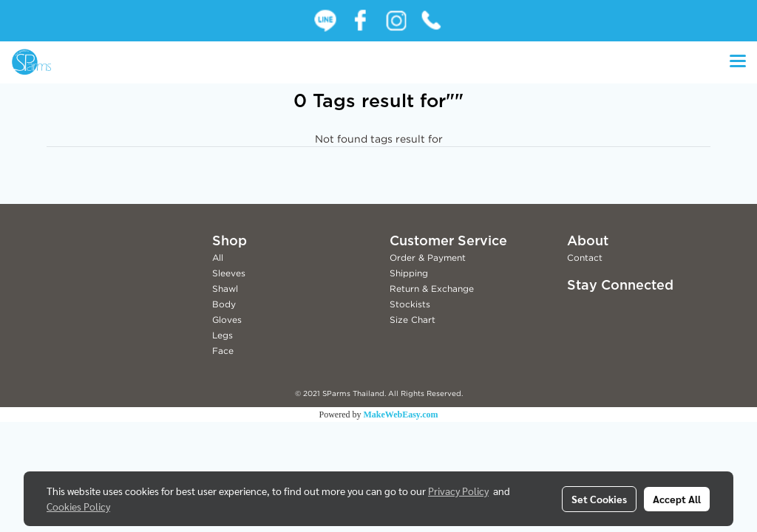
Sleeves (229, 273)
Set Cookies (599, 499)
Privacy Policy (458, 491)
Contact (585, 258)
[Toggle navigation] (738, 62)
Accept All (677, 499)
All (218, 258)
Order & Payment (428, 258)
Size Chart (413, 320)
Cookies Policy (78, 506)
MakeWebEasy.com (401, 415)
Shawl (225, 289)
